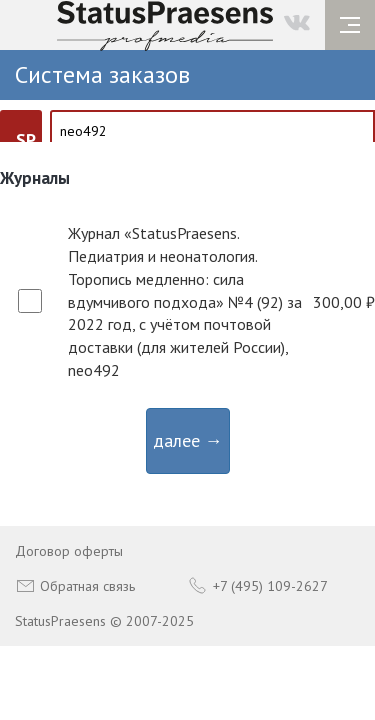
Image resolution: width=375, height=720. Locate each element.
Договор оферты (69, 551)
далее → (188, 440)
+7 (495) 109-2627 (258, 586)
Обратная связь (75, 586)
